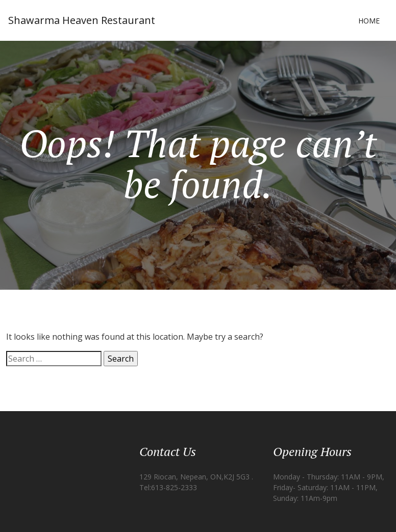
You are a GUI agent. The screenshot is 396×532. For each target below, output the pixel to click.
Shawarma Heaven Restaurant (82, 20)
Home (369, 21)
